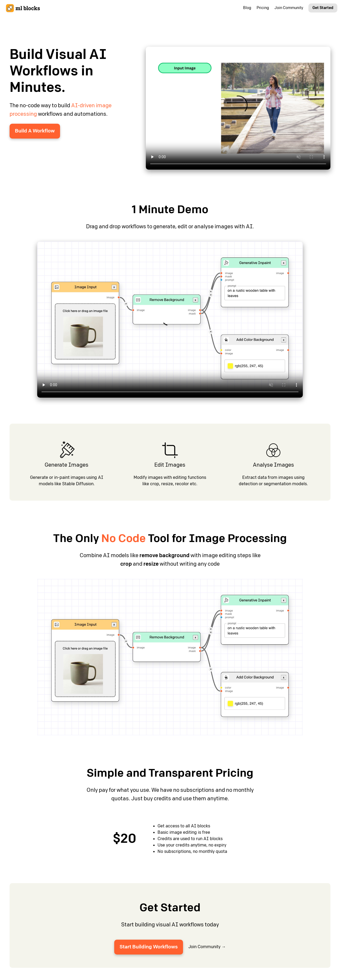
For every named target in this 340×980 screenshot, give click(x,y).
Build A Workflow (35, 131)
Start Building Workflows (149, 947)
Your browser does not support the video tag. (238, 108)
